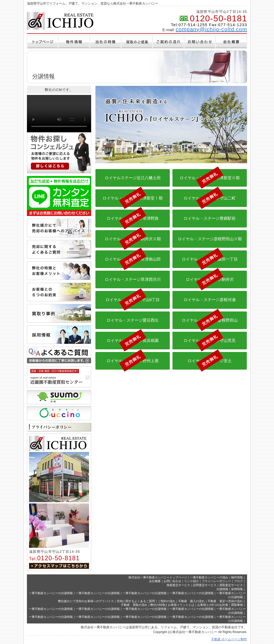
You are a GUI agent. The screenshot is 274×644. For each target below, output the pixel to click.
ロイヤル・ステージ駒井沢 (210, 279)
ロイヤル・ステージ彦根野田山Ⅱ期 (210, 239)
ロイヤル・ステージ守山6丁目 (133, 300)
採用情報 (237, 589)
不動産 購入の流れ (192, 601)
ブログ (238, 581)
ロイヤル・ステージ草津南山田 (133, 259)
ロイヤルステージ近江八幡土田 (133, 178)
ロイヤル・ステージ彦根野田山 (210, 320)
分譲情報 (222, 589)
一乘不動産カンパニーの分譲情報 (51, 593)
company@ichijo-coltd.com (211, 29)
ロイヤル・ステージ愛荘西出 (133, 320)
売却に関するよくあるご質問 (136, 601)
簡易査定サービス (178, 585)
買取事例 (237, 605)
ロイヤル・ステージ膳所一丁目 (210, 259)
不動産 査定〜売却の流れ (225, 601)
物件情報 (237, 577)
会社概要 (155, 581)
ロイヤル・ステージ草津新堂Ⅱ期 (210, 178)
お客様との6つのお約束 (213, 605)
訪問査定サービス (205, 585)
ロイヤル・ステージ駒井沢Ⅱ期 (133, 239)
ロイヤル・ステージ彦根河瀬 (210, 300)
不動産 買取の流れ (134, 605)
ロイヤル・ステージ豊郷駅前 (210, 218)
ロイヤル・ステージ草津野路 (133, 218)
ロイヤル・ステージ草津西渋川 (133, 279)
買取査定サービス (231, 585)
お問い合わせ (172, 581)
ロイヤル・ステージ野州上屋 (133, 361)
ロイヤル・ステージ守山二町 (210, 198)
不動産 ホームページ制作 (229, 639)
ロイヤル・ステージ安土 (210, 361)
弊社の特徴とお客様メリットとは (172, 605)
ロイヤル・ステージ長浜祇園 (133, 340)
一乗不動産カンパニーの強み (209, 577)
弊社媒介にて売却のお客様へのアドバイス (86, 601)
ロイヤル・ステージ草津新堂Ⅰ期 (133, 198)
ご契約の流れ (167, 601)
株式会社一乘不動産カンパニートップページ (158, 577)
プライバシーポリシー (216, 581)
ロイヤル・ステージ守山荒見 (210, 340)
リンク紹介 (192, 581)
